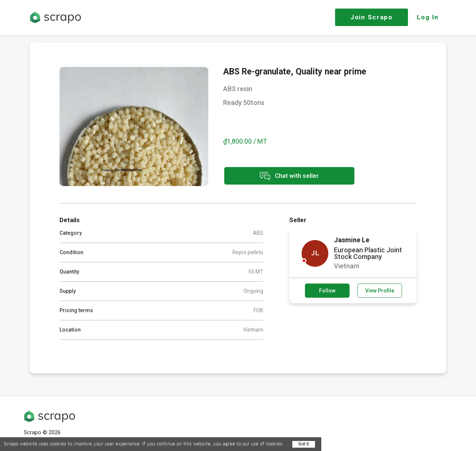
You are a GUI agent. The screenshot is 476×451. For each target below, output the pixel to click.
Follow (327, 291)
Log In (428, 17)
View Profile (380, 291)
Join (372, 17)
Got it (304, 444)
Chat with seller (289, 176)
